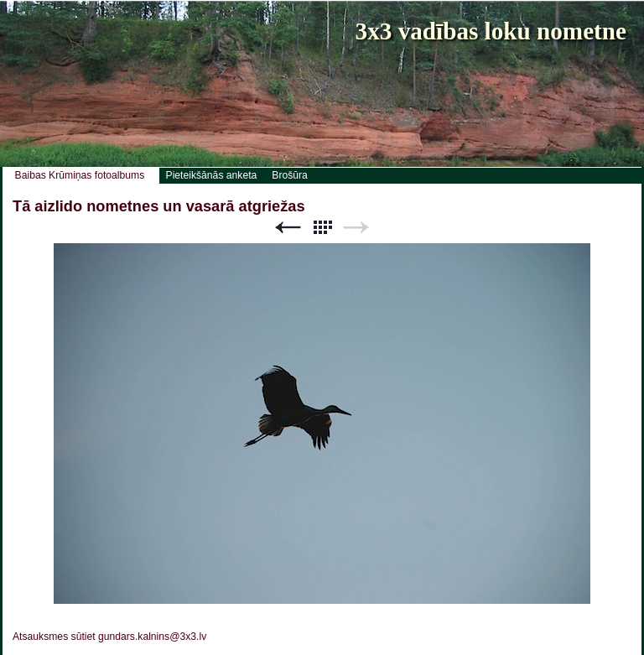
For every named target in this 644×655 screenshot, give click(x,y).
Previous (288, 228)
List (322, 228)
